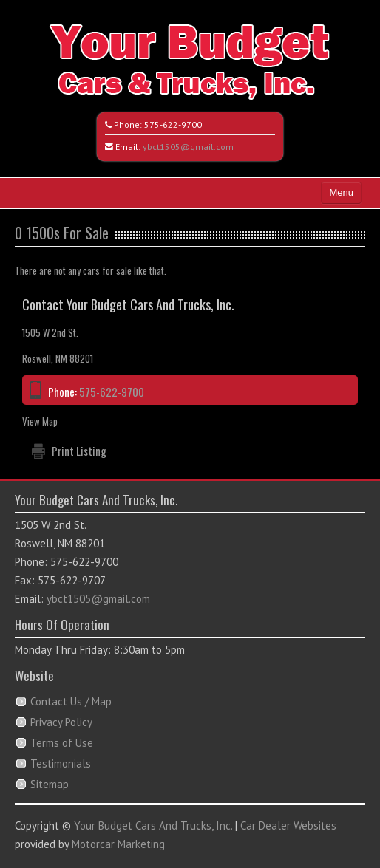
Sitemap (50, 784)
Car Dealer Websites (288, 826)
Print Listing (79, 451)
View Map (40, 421)
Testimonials (61, 763)
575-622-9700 (173, 124)
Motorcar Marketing (118, 844)
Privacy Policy (61, 722)
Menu (341, 192)
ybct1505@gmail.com (188, 147)
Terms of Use (62, 743)
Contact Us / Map (71, 701)
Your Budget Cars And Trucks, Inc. (153, 826)
